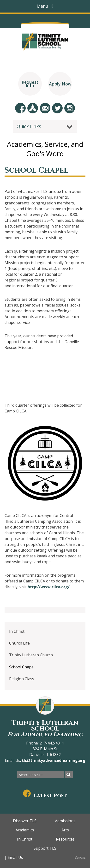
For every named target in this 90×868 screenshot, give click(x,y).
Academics (25, 830)
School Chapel (22, 667)
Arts (65, 830)
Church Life (19, 643)
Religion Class (22, 679)
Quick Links (29, 126)
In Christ (17, 631)
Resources (65, 839)
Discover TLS (25, 821)
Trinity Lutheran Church (31, 655)
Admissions (65, 821)
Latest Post (45, 796)
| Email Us (14, 857)
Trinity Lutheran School (45, 728)
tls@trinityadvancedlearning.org (53, 760)
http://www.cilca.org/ (49, 587)
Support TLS (45, 848)
